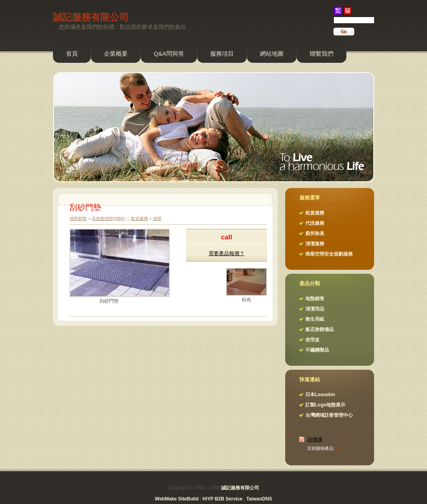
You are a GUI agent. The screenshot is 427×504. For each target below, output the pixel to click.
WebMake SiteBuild (177, 499)
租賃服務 (139, 218)
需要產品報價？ (227, 253)
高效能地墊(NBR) (109, 218)
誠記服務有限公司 (91, 17)
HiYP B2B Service (223, 499)
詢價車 (315, 439)
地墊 (157, 218)
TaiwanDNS (259, 499)
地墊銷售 (78, 218)
